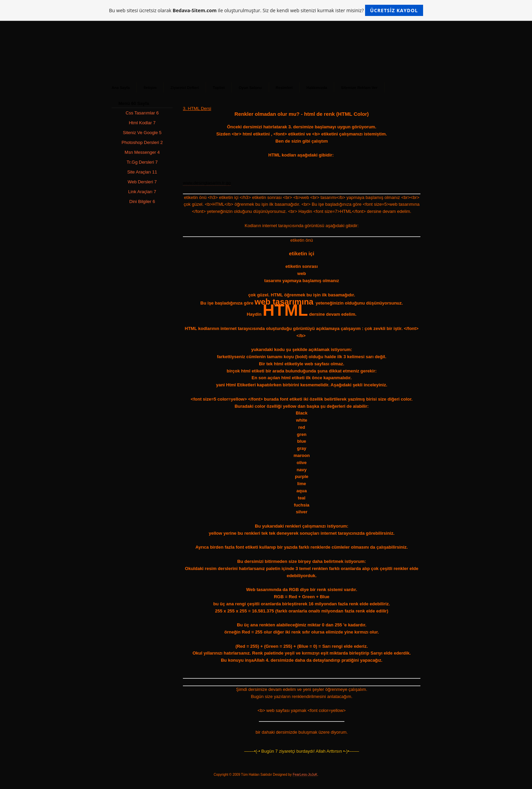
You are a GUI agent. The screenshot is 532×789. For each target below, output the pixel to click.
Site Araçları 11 (142, 172)
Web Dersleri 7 (142, 182)
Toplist (219, 88)
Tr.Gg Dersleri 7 (142, 162)
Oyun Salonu (250, 88)
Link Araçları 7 (142, 192)
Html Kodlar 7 (142, 123)
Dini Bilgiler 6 (142, 201)
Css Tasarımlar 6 (142, 113)
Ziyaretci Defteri (185, 88)
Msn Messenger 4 (142, 152)
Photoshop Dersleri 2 (142, 142)
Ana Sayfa (121, 88)
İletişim (150, 88)
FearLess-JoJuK (305, 775)
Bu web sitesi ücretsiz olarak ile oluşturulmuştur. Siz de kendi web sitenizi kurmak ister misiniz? (266, 10)
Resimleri (284, 88)
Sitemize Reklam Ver (359, 88)
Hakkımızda (317, 88)
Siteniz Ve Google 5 (142, 133)
